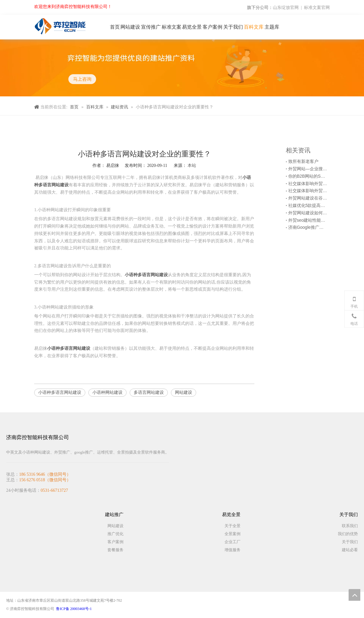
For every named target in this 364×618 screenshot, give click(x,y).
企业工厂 (233, 542)
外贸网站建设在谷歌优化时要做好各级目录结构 (308, 198)
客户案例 (115, 542)
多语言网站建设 (149, 392)
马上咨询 (82, 79)
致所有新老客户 (303, 161)
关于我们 (350, 542)
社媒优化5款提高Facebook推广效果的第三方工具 (308, 205)
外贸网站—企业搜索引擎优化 (308, 169)
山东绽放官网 (286, 7)
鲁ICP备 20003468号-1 (74, 609)
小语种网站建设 (107, 392)
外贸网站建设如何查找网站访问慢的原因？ (308, 213)
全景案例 (233, 534)
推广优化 (115, 534)
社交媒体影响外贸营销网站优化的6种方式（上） (308, 191)
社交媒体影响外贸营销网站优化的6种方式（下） (308, 184)
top (354, 595)
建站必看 (350, 550)
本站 (192, 165)
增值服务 (233, 550)
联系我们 (350, 526)
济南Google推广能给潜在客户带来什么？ (308, 227)
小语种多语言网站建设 (60, 392)
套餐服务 (115, 550)
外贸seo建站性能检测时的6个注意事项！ (308, 220)
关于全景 (233, 526)
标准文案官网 (317, 7)
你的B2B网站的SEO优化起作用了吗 (308, 176)
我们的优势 (348, 534)
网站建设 (184, 392)
